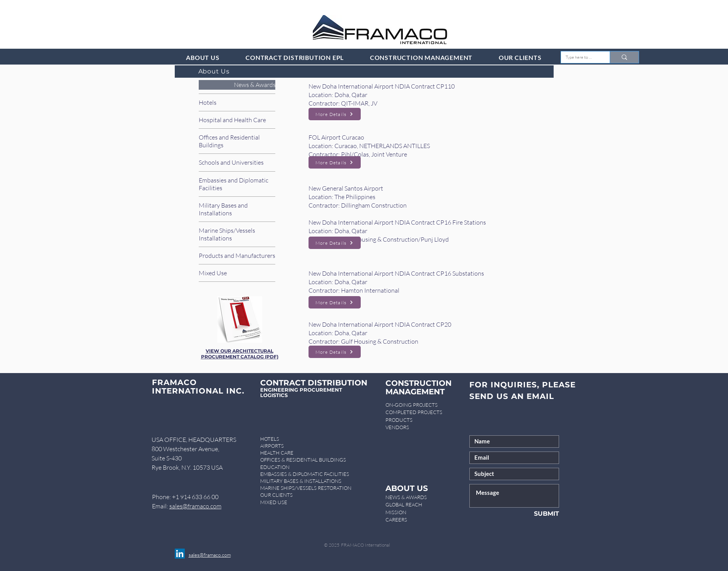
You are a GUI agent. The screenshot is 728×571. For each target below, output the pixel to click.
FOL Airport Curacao (336, 137)
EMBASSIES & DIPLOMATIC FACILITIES (305, 474)
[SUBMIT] (534, 514)
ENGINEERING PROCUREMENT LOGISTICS (301, 392)
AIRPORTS (272, 446)
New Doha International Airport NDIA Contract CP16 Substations (396, 273)
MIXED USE (274, 502)
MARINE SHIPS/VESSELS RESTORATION (306, 488)
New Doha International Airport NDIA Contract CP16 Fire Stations (397, 222)
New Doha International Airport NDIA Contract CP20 (380, 324)
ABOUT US (407, 488)
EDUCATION (275, 467)
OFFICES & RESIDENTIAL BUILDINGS (303, 460)
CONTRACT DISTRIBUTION (314, 383)
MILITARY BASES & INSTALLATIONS (301, 481)
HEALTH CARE (277, 453)
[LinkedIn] (180, 554)
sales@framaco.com (195, 506)
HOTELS (270, 439)
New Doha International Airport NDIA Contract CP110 (382, 86)
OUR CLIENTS (276, 495)
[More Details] (335, 114)
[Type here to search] (580, 57)
